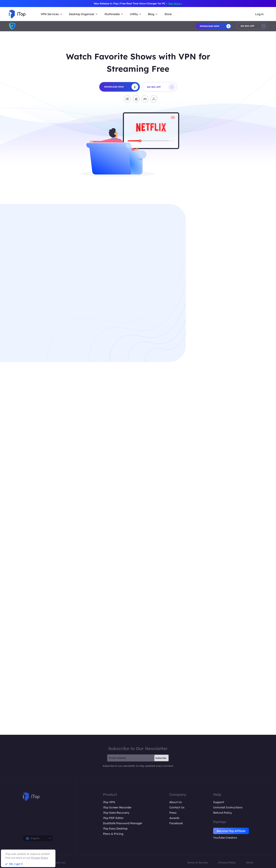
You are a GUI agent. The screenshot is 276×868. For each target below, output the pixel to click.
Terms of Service (197, 863)
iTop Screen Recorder (117, 807)
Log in (259, 14)
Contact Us (177, 807)
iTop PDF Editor (113, 818)
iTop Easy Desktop (115, 828)
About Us (176, 802)
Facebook (176, 823)
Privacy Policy (227, 863)
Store (168, 14)
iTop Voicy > (175, 4)
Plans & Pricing (113, 834)
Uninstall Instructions (228, 807)
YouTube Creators (225, 838)
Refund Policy (222, 813)
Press (173, 813)
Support (219, 802)
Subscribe (161, 758)
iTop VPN (109, 802)
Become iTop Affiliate (231, 831)
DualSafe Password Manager (123, 823)
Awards (174, 818)
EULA (250, 863)
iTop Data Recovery (116, 813)
